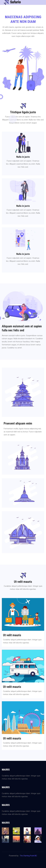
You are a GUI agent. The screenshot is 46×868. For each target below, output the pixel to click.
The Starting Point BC (28, 856)
